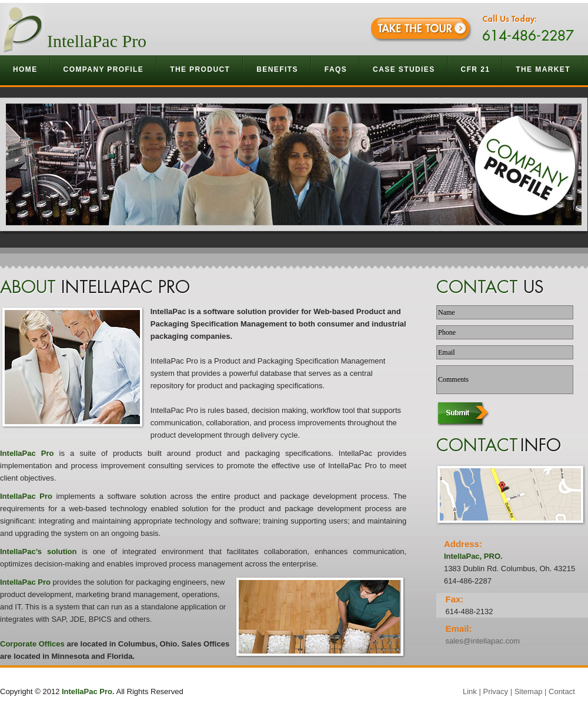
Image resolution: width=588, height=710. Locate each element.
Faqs (336, 69)
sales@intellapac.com (482, 641)
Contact (562, 691)
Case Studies (404, 69)
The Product (200, 69)
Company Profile (104, 69)
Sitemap (529, 691)
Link (470, 691)
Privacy (495, 691)
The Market (543, 69)
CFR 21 (476, 69)
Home (25, 69)
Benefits (278, 69)
